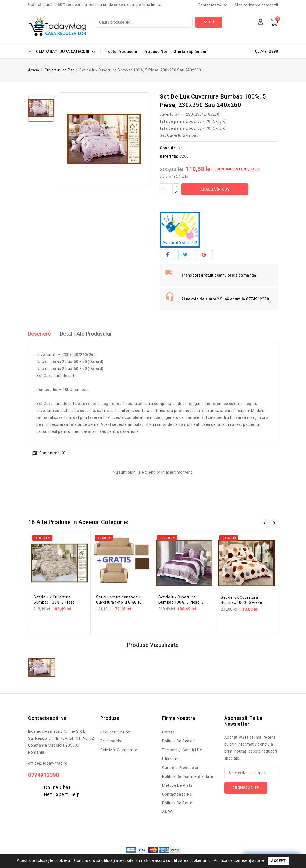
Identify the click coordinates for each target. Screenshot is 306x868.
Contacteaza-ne (177, 794)
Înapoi (265, 523)
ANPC (167, 812)
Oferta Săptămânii (191, 52)
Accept (278, 861)
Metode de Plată (177, 785)
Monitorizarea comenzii (256, 5)
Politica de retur (177, 803)
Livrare (168, 732)
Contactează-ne (213, 5)
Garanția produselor (180, 768)
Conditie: (168, 148)
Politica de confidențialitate (188, 776)
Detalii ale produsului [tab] (86, 334)
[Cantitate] (166, 189)
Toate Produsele (122, 52)
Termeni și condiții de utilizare (182, 754)
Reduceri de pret (116, 732)
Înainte (274, 523)
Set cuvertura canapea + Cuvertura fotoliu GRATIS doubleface (119, 602)
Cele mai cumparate (119, 750)
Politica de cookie (178, 741)
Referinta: (169, 156)
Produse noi (111, 741)
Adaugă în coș (215, 189)
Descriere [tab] (40, 334)
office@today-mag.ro (48, 763)
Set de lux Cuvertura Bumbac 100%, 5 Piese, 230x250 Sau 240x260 (55, 602)
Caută (209, 22)
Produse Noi (155, 52)
